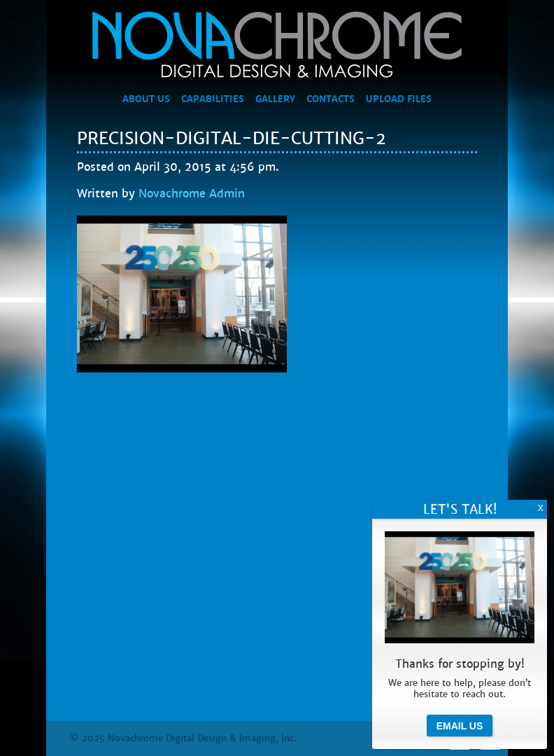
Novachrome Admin (192, 194)
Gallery (275, 99)
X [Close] (541, 508)
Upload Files (399, 99)
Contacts (331, 99)
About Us (146, 99)
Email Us (460, 726)
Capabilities (213, 99)
